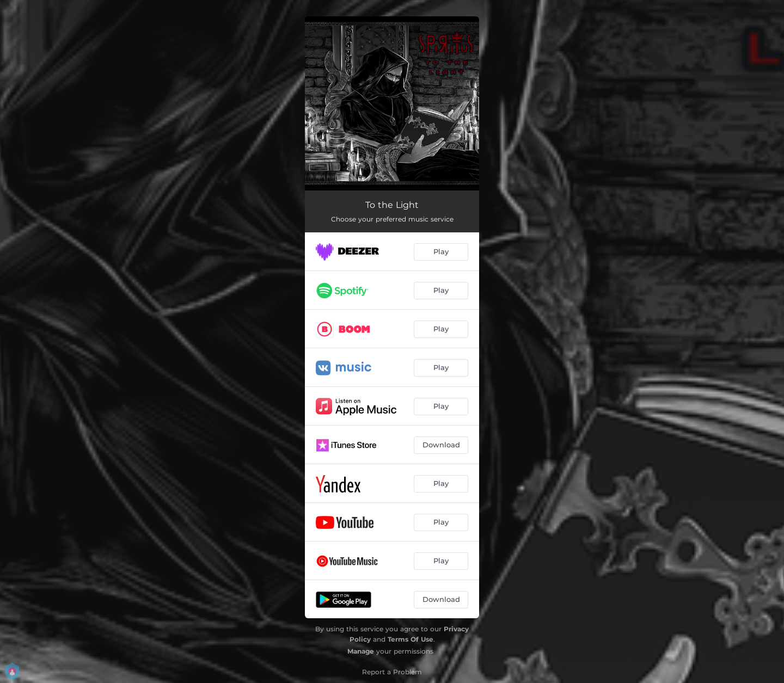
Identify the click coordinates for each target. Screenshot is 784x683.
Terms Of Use (411, 639)
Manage (361, 651)
